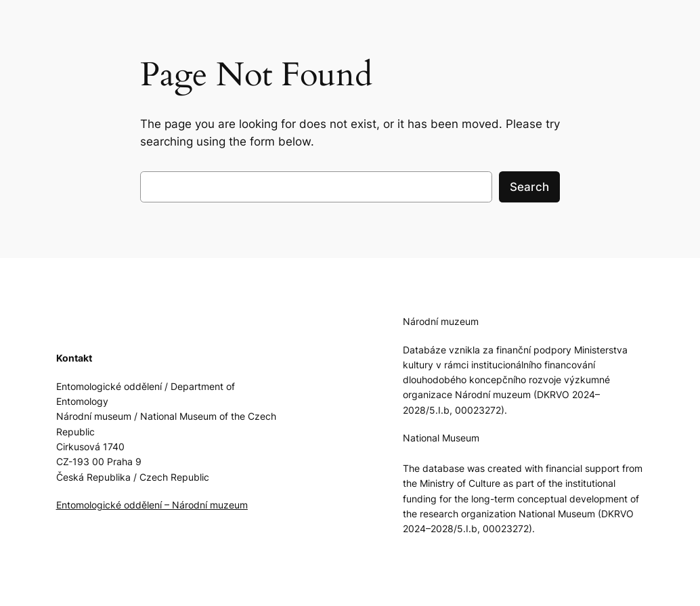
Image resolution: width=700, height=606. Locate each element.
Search (529, 187)
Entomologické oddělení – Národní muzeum (152, 505)
